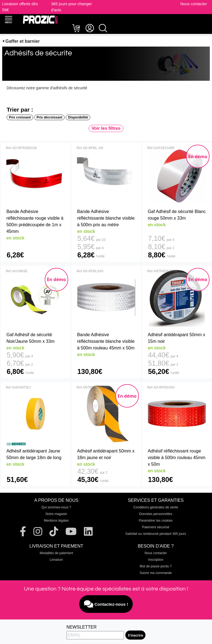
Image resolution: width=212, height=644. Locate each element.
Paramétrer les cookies (156, 521)
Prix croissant (20, 117)
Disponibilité (78, 117)
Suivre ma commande (156, 573)
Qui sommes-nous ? (56, 507)
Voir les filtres (106, 128)
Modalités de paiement (56, 553)
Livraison (56, 560)
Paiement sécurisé (156, 527)
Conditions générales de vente (156, 507)
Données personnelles (156, 514)
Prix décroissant (49, 117)
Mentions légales (56, 521)
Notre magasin (56, 514)
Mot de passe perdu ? (156, 566)
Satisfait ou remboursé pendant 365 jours (156, 534)
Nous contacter (194, 4)
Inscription (156, 560)
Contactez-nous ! (106, 604)
